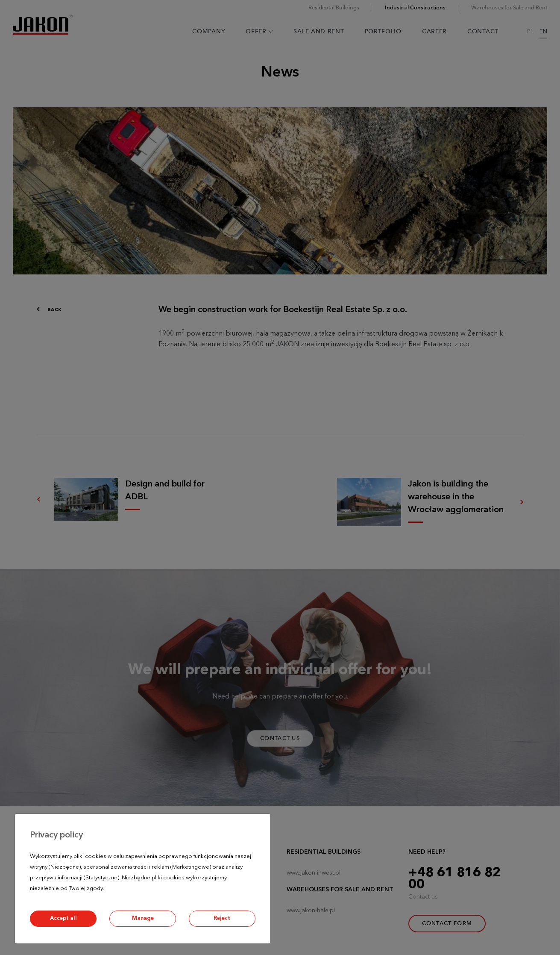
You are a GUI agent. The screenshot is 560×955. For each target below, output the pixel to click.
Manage (143, 918)
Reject (222, 918)
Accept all (63, 918)
